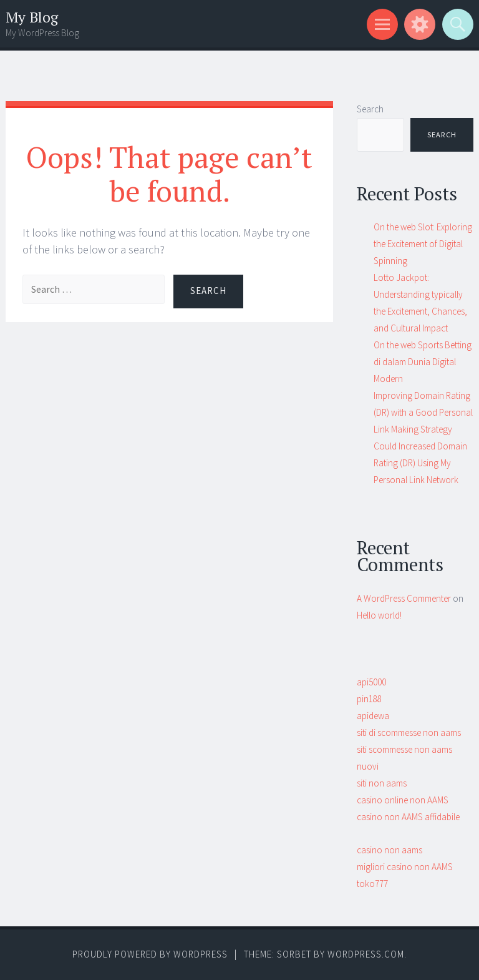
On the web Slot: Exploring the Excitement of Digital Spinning (423, 244)
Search (370, 109)
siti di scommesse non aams (409, 733)
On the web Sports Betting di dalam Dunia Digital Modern (423, 362)
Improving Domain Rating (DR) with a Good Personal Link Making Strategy (423, 412)
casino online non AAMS (403, 800)
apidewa (373, 716)
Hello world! (379, 615)
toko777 (372, 884)
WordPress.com (366, 954)
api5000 (371, 682)
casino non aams (389, 850)
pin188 (369, 699)
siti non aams (382, 783)
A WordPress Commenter (404, 598)
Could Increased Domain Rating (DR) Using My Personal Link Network (420, 463)
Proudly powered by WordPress (150, 954)
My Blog (32, 17)
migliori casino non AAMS (405, 867)
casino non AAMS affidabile (408, 817)
